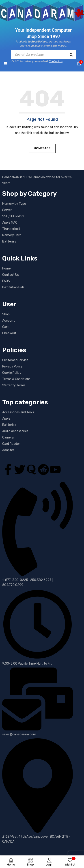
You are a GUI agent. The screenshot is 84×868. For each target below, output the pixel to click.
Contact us (56, 61)
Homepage (42, 148)
